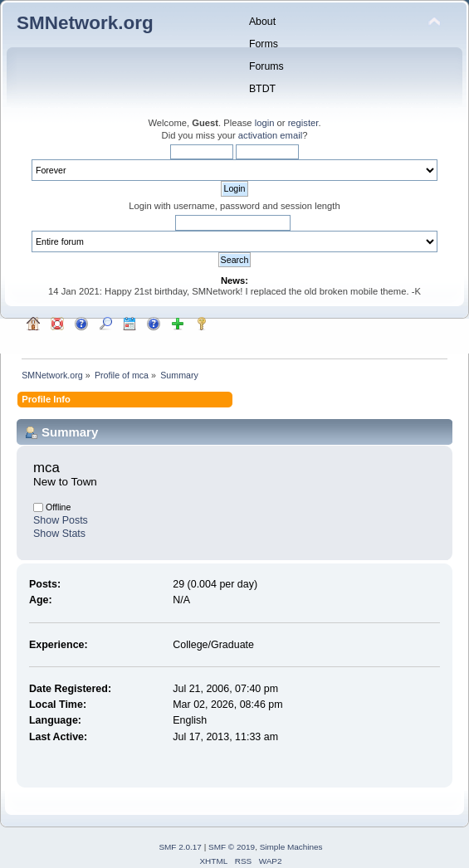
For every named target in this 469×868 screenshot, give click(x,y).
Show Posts (61, 520)
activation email (270, 135)
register (303, 123)
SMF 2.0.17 (180, 847)
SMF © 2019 (232, 847)
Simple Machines (291, 847)
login (265, 123)
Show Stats (59, 534)
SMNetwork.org (85, 23)
